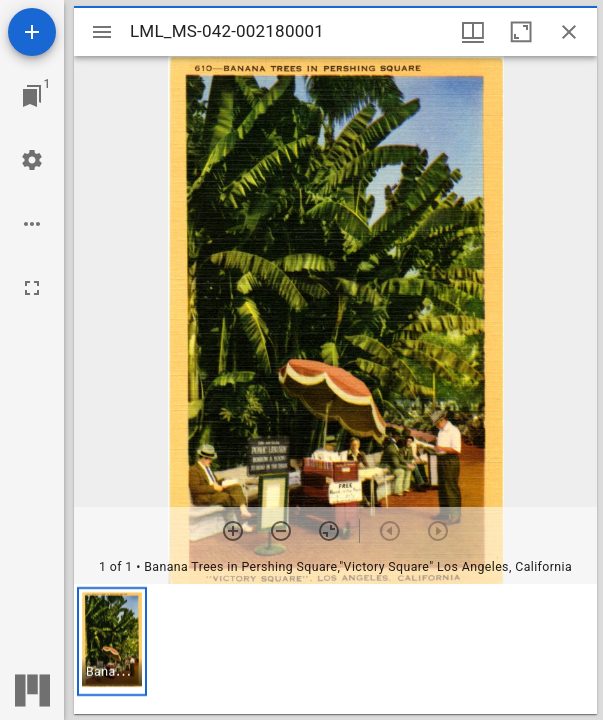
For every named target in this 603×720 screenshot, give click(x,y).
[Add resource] (32, 32)
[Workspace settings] (32, 160)
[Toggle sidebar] (102, 32)
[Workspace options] (32, 224)
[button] (112, 641)
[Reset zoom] (329, 531)
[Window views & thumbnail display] (473, 32)
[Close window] (569, 32)
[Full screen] (32, 288)
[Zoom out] (281, 531)
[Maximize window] (521, 32)
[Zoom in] (233, 531)
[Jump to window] (32, 96)
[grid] (335, 649)
